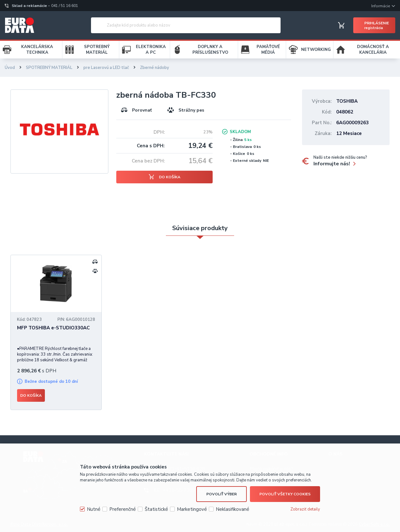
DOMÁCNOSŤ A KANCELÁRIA (373, 50)
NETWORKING (316, 50)
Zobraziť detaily (305, 509)
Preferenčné (123, 509)
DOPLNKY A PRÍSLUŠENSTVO (210, 50)
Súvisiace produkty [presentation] (200, 228)
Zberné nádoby (155, 68)
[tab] (200, 228)
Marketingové (192, 509)
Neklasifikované (233, 509)
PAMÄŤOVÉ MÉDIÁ (268, 50)
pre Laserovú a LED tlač (106, 68)
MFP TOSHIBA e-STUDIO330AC (53, 328)
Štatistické (156, 509)
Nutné (94, 509)
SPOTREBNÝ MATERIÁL (97, 50)
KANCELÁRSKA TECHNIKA (37, 50)
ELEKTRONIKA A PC (151, 50)
